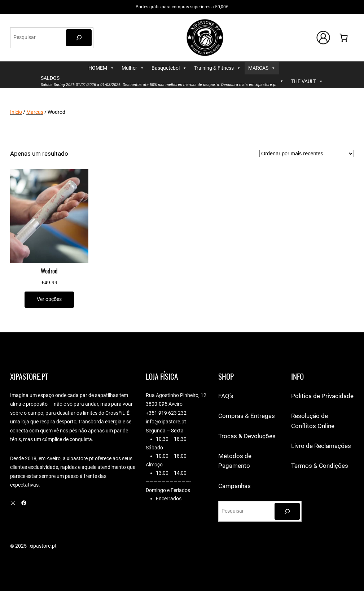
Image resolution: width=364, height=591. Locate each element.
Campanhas (234, 486)
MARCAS (262, 68)
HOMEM (101, 68)
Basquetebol (169, 68)
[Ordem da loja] (307, 154)
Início (16, 112)
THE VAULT (307, 81)
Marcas (35, 112)
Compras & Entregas (247, 416)
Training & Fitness (218, 68)
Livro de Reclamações (321, 446)
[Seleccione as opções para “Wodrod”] (49, 300)
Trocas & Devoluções (247, 436)
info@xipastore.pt (166, 422)
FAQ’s (226, 396)
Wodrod (49, 271)
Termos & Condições (320, 466)
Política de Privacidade (322, 396)
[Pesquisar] (79, 38)
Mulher (133, 68)
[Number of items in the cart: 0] (343, 38)
